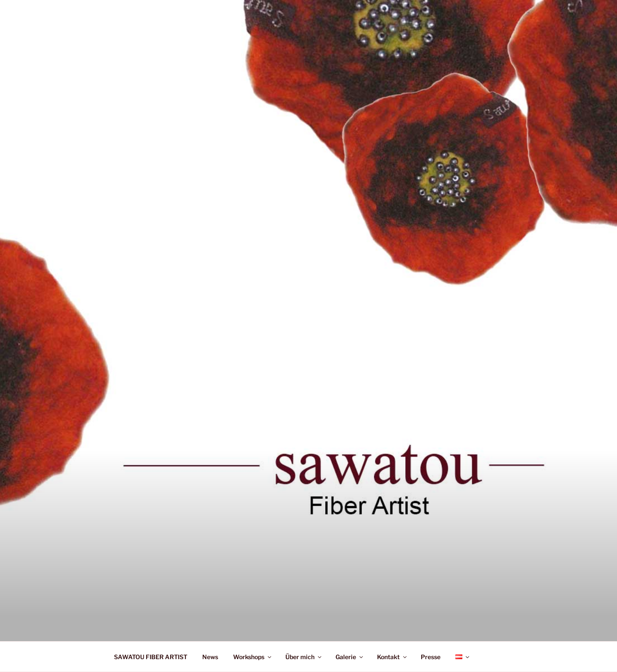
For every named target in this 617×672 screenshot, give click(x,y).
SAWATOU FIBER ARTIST (151, 657)
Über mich (304, 657)
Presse (431, 657)
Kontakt (392, 657)
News (210, 657)
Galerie (350, 657)
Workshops (253, 657)
